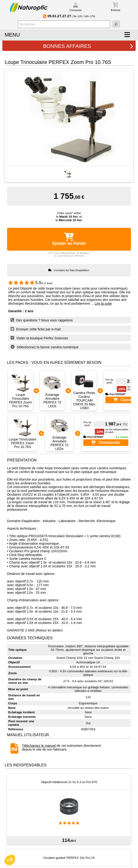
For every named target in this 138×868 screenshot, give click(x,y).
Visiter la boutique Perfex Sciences (39, 338)
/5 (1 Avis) (30, 283)
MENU (12, 35)
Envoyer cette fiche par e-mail (36, 329)
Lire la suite (103, 303)
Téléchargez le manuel (39, 746)
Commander (106, 442)
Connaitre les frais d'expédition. (72, 270)
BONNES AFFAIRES (88, 46)
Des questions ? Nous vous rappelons (42, 320)
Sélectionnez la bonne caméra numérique (45, 347)
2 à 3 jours (122, 437)
